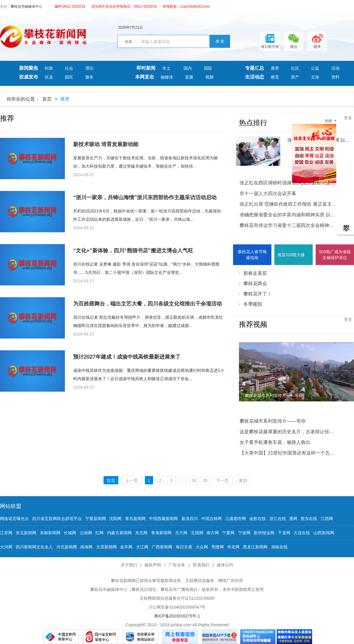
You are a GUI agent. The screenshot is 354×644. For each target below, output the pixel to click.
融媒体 (167, 77)
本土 (167, 68)
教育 (275, 77)
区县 (49, 77)
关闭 (328, 121)
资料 (335, 77)
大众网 (202, 547)
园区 (69, 77)
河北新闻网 (67, 547)
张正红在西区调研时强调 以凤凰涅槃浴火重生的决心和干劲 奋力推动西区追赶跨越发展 (288, 183)
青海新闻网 (161, 533)
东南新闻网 (50, 533)
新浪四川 (190, 519)
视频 (209, 77)
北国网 (197, 533)
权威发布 (29, 77)
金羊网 (126, 547)
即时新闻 (146, 68)
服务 (89, 77)
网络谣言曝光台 (14, 519)
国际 (208, 68)
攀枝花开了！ (258, 294)
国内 (188, 68)
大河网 (6, 547)
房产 (295, 77)
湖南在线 (279, 547)
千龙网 (284, 533)
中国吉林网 (212, 519)
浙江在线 (278, 519)
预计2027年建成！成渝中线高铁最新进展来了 (127, 357)
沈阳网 (115, 519)
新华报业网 (264, 533)
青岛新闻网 (135, 519)
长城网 (70, 533)
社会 (69, 68)
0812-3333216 (74, 6)
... (183, 480)
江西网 (327, 519)
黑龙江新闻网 (255, 547)
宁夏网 (228, 533)
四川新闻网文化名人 (34, 547)
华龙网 (233, 547)
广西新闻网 (162, 547)
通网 (293, 519)
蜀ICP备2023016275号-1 (177, 616)
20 (205, 480)
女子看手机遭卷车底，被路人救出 (275, 442)
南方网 (213, 533)
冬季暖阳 (253, 304)
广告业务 (177, 565)
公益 (315, 68)
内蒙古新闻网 (119, 533)
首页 (47, 99)
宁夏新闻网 (96, 519)
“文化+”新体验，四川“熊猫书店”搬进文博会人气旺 (133, 251)
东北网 (141, 533)
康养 (275, 68)
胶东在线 (309, 519)
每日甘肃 (184, 547)
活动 (335, 68)
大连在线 (302, 533)
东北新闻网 (26, 533)
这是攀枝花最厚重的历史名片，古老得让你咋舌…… (288, 432)
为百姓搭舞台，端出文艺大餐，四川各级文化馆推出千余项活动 (147, 304)
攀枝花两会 (255, 283)
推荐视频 (253, 324)
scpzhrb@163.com (195, 6)
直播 (189, 77)
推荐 (65, 99)
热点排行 (253, 123)
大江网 (142, 547)
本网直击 (145, 77)
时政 (49, 68)
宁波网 (244, 533)
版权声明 (153, 565)
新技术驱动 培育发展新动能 (106, 144)
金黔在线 (258, 519)
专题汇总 (255, 68)
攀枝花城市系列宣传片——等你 (273, 421)
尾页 (243, 480)
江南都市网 (236, 519)
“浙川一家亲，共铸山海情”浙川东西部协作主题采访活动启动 (145, 197)
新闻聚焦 (29, 68)
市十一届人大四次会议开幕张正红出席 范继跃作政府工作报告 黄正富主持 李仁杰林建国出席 (288, 199)
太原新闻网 (106, 547)
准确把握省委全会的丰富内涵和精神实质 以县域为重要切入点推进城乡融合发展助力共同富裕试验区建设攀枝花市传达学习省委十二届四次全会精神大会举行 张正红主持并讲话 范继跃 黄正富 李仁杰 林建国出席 (288, 220)
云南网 (86, 533)
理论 (89, 68)
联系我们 (201, 565)
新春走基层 (255, 273)
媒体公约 (225, 565)
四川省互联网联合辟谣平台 (57, 519)
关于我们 (129, 565)
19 (194, 480)
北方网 (181, 533)
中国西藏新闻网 (163, 519)
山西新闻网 (324, 533)
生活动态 (255, 77)
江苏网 (6, 533)
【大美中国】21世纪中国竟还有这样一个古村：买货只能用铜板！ (288, 453)
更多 (348, 118)
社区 (295, 68)
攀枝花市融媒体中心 (27, 6)
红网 (99, 533)
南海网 (86, 547)
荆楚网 (218, 547)
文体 (315, 77)
